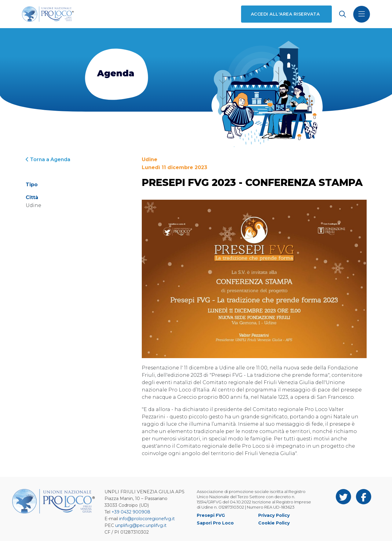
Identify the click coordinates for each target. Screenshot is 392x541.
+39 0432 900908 (131, 512)
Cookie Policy (274, 523)
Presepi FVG (211, 515)
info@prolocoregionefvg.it (147, 519)
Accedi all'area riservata (285, 14)
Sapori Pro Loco (215, 523)
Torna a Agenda (48, 159)
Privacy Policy (274, 515)
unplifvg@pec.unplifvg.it (141, 525)
